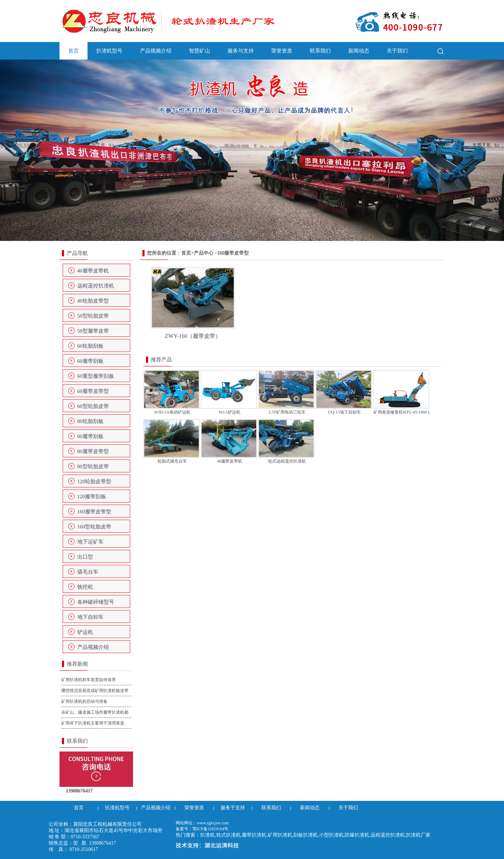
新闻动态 (359, 51)
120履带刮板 (92, 497)
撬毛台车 (88, 572)
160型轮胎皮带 (94, 527)
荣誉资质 (282, 51)
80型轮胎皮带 (93, 466)
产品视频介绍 (156, 51)
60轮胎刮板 (90, 346)
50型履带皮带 (93, 331)
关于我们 (397, 51)
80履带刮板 (90, 436)
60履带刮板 (90, 361)
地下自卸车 (90, 617)
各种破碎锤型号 (96, 602)
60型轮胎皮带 (93, 406)
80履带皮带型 (93, 451)
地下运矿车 (90, 542)
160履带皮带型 (94, 512)
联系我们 (320, 51)
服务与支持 (241, 51)
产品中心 (204, 253)
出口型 (85, 557)
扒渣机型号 (109, 51)
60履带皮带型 (93, 391)
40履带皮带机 (93, 271)
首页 (73, 51)
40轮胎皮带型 (93, 301)
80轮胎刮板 (90, 421)
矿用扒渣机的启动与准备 (84, 701)
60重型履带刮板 (96, 376)
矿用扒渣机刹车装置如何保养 (89, 680)
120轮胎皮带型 (94, 482)
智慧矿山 (199, 51)
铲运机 (85, 632)
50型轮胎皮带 (93, 316)
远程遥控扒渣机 (96, 286)
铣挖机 (85, 587)
